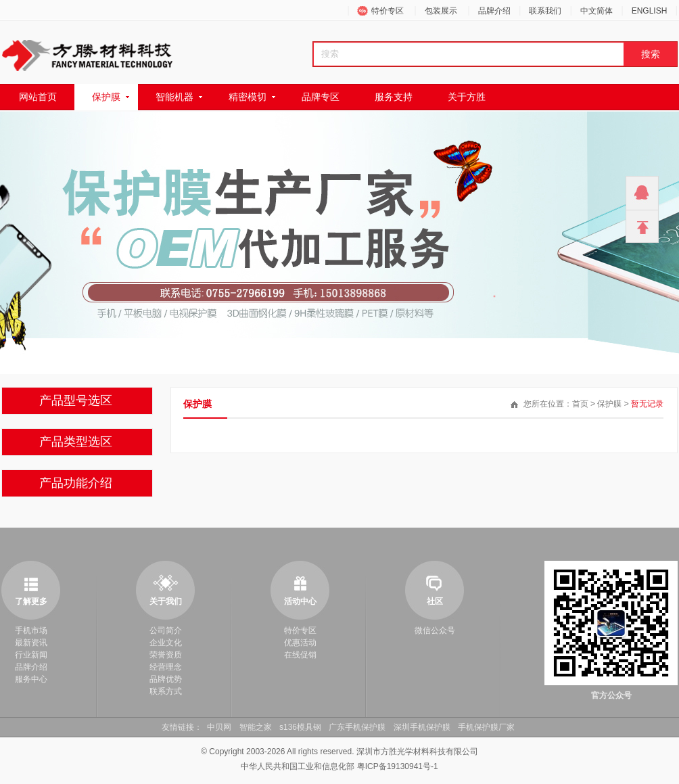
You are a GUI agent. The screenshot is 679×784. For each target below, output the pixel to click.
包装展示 (441, 11)
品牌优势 (166, 679)
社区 (435, 601)
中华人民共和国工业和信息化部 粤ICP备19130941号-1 (339, 766)
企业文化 (166, 643)
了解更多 (31, 601)
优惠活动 (300, 643)
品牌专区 (321, 97)
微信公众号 (435, 630)
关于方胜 (467, 97)
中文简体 (596, 11)
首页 (580, 404)
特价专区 (388, 11)
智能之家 (256, 727)
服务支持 (394, 97)
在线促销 (300, 655)
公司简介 (166, 630)
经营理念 (166, 667)
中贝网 (219, 727)
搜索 (651, 54)
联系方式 (166, 691)
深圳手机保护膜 (422, 727)
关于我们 (166, 601)
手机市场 (31, 630)
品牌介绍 (494, 11)
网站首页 (38, 97)
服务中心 (31, 679)
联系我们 (545, 11)
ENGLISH (650, 11)
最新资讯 (31, 643)
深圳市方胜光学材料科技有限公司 (417, 752)
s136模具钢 (300, 727)
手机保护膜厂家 (486, 727)
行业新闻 (31, 655)
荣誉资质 (166, 655)
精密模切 (248, 97)
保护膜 (106, 97)
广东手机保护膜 (357, 727)
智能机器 (174, 97)
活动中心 (300, 601)
